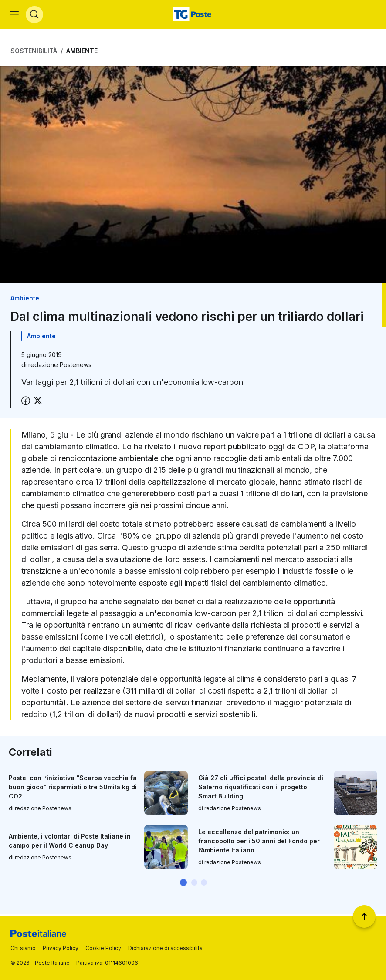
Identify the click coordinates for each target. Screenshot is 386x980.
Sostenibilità (34, 53)
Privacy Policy (61, 948)
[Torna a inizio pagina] (364, 916)
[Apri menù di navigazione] (15, 16)
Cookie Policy (103, 948)
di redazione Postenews (40, 810)
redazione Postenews (60, 367)
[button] (183, 885)
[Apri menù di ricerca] (35, 16)
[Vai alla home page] (193, 16)
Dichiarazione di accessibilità (165, 948)
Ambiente (82, 53)
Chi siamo (23, 948)
